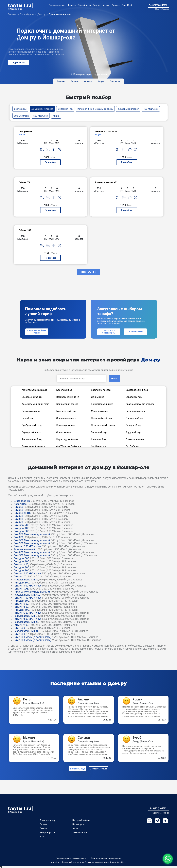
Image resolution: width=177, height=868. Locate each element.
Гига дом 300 (21, 531)
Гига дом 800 (21, 583)
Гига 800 (19, 519)
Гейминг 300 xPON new (27, 573)
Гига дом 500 (21, 558)
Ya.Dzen (165, 823)
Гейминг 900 (21, 604)
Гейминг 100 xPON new (27, 546)
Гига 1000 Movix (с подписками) (32, 637)
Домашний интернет (42, 109)
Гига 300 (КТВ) (22, 513)
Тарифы (72, 5)
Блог (42, 838)
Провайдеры (84, 5)
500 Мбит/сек (41, 116)
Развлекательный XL (26, 580)
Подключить (18, 63)
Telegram (157, 823)
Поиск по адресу (57, 5)
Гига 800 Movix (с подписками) (32, 552)
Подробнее (50, 162)
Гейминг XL (20, 576)
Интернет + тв (65, 109)
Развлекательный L (25, 549)
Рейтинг (97, 5)
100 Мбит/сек (151, 109)
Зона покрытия (80, 834)
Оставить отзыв (99, 770)
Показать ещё (88, 272)
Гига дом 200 (21, 525)
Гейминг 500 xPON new (27, 586)
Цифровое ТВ (22, 501)
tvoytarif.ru (19, 5)
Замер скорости (47, 834)
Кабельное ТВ (22, 504)
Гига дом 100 (21, 528)
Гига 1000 (19, 628)
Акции (106, 5)
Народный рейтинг (81, 822)
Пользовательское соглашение (71, 860)
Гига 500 (19, 516)
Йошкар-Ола (16, 9)
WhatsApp (149, 823)
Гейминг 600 (21, 564)
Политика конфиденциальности (106, 860)
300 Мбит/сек (21, 116)
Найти (114, 379)
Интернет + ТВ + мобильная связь (95, 109)
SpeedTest (127, 5)
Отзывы (116, 5)
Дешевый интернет (128, 109)
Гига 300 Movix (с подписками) (32, 534)
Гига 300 (19, 507)
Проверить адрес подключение (90, 74)
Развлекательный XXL (27, 595)
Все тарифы (20, 109)
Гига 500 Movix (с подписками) (32, 540)
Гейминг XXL (21, 589)
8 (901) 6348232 (160, 5)
